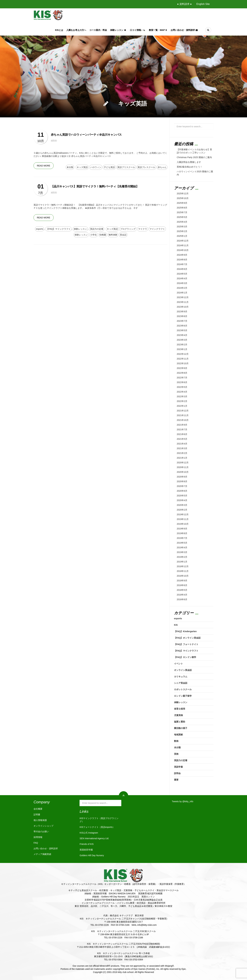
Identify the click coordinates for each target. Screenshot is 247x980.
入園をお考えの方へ (76, 30)
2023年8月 (182, 316)
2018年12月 (183, 566)
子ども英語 (109, 167)
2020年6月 (182, 491)
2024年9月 (182, 255)
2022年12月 (183, 354)
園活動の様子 (181, 728)
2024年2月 (182, 288)
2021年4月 (182, 444)
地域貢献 (178, 735)
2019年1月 (182, 562)
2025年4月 (182, 222)
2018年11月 (183, 571)
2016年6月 (182, 599)
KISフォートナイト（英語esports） (97, 827)
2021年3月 (182, 448)
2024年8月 (182, 260)
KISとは (59, 30)
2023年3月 (182, 340)
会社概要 (38, 809)
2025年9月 (182, 203)
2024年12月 (183, 241)
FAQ (36, 843)
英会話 (123, 235)
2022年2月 (182, 401)
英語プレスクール (146, 167)
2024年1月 (182, 293)
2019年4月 (182, 548)
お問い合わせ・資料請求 (185, 30)
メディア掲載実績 (42, 854)
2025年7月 (182, 212)
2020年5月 (182, 496)
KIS (176, 625)
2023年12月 (183, 297)
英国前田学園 (86, 850)
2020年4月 (182, 500)
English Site (203, 4)
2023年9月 (182, 312)
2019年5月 (182, 543)
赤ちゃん (162, 167)
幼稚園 (103, 235)
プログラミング (128, 229)
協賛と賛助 (180, 722)
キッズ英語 (82, 167)
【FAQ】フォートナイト (186, 644)
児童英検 (178, 715)
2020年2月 (182, 510)
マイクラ (143, 229)
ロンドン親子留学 (183, 696)
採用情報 (38, 837)
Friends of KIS (87, 844)
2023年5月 (182, 330)
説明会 (177, 773)
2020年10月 (183, 472)
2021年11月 (183, 415)
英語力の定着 (97, 229)
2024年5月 (182, 274)
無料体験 (113, 235)
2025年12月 (183, 194)
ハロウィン (96, 167)
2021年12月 (183, 411)
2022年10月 (183, 363)
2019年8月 (182, 533)
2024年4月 (182, 278)
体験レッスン (118, 30)
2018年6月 (182, 585)
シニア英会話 (181, 683)
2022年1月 (182, 406)
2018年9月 (182, 581)
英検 (176, 754)
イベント (178, 664)
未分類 (70, 167)
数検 (176, 741)
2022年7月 (182, 378)
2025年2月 (182, 231)
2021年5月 (182, 439)
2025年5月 (182, 217)
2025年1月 (182, 236)
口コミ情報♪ (138, 30)
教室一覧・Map (158, 30)
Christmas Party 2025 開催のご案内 (194, 157)
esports (40, 229)
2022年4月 (182, 392)
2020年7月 (182, 486)
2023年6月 (182, 326)
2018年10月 (183, 576)
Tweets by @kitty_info (183, 801)
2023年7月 (182, 321)
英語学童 (178, 767)
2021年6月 (182, 434)
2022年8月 (182, 373)
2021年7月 (182, 430)
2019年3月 (182, 552)
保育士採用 (180, 709)
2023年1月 (182, 349)
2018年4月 (182, 595)
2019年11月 (183, 519)
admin (54, 140)
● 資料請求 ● (184, 4)
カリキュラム (181, 677)
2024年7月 (182, 264)
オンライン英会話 (183, 670)
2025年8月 (182, 208)
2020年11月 (183, 467)
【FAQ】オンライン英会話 (187, 638)
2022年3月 (182, 396)
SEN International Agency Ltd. (94, 838)
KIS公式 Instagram (89, 833)
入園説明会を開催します (189, 162)
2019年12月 (183, 514)
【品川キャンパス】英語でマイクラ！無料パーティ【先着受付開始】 (95, 186)
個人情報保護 (40, 820)
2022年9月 (182, 368)
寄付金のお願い (41, 831)
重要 (176, 780)
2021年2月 (182, 453)
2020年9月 (182, 477)
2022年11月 (183, 359)
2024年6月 (182, 269)
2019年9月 (182, 529)
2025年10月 (183, 198)
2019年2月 (182, 557)
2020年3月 (182, 505)
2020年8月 (182, 481)
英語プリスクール (126, 167)
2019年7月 (182, 538)
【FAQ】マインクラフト (58, 229)
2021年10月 (183, 420)
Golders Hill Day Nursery (92, 855)
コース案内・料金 (98, 30)
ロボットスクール (183, 689)
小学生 (94, 235)
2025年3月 (182, 227)
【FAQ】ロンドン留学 (185, 657)
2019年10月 (183, 524)
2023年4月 (182, 335)
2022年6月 (182, 382)
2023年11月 (183, 302)
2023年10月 (183, 307)
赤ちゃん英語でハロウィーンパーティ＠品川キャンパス (86, 135)
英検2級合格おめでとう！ (190, 167)
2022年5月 (182, 387)
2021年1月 (182, 458)
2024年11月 (183, 245)
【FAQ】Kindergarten (185, 631)
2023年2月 (182, 345)
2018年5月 (182, 590)
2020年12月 (183, 463)
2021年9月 (182, 425)
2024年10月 (183, 250)
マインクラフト (157, 229)
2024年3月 (182, 283)
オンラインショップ (43, 826)
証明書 (37, 814)
